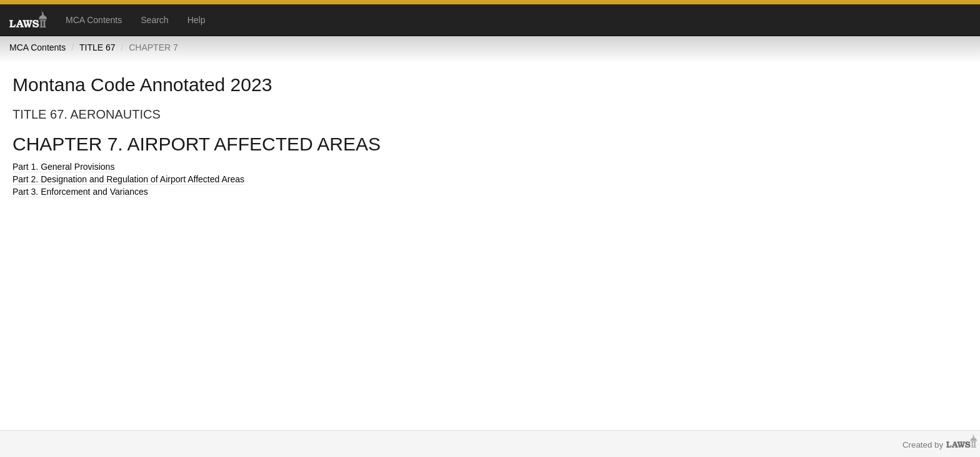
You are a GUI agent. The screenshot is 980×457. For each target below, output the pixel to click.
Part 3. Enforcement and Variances (80, 192)
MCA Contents (94, 20)
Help (197, 20)
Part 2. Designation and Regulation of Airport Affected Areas (128, 179)
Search (154, 20)
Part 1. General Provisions (63, 167)
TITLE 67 (97, 47)
